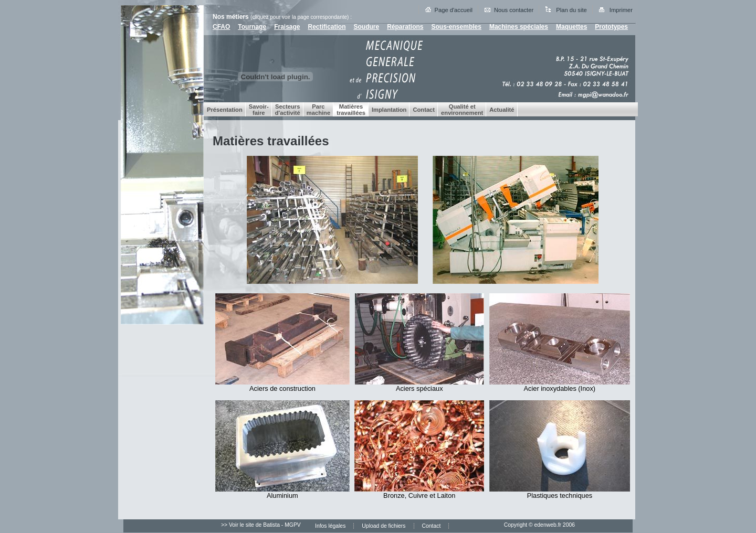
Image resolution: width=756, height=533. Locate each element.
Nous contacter (514, 10)
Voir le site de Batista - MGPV (265, 525)
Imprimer (621, 10)
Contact (424, 110)
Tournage (252, 27)
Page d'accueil (454, 10)
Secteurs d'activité (288, 110)
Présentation (225, 110)
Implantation (389, 110)
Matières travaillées (351, 110)
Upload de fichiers (384, 526)
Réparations (405, 27)
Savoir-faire (259, 110)
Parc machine (318, 110)
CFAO (221, 27)
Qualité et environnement (462, 110)
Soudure (367, 27)
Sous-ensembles (456, 27)
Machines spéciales (519, 27)
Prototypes (611, 27)
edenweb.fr (548, 525)
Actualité (502, 110)
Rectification (327, 27)
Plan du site (571, 10)
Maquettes (571, 27)
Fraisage (287, 27)
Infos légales (330, 526)
